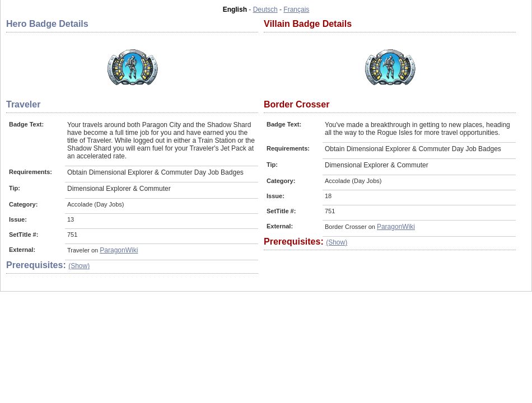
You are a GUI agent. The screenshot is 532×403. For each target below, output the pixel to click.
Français (296, 10)
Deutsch (265, 10)
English (235, 10)
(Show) (79, 266)
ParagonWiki (119, 250)
